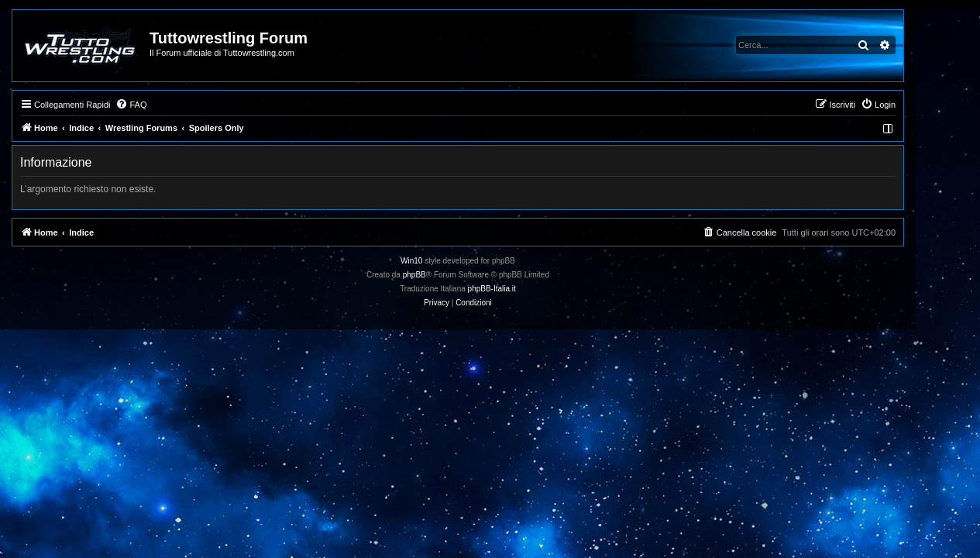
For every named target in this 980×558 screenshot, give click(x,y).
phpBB (446, 275)
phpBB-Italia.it (524, 289)
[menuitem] (163, 105)
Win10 (444, 261)
